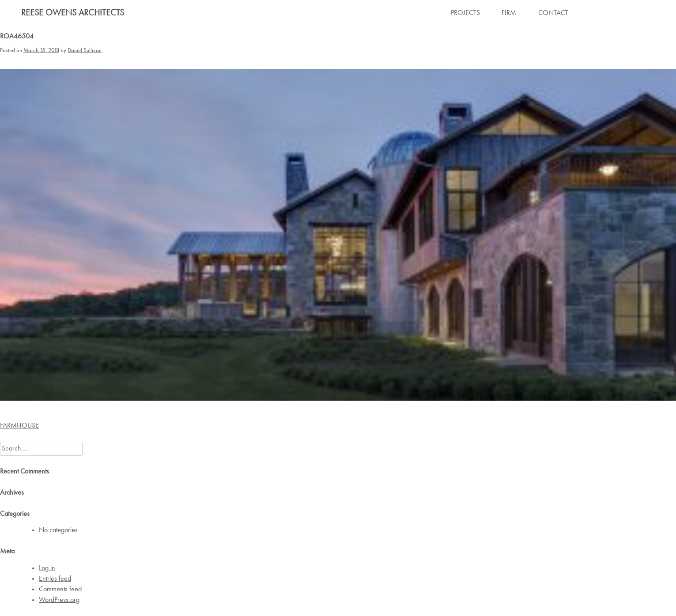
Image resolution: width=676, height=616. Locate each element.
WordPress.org (59, 600)
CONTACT (553, 13)
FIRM (509, 13)
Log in (47, 568)
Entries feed (55, 579)
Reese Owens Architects (73, 13)
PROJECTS (465, 13)
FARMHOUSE (19, 426)
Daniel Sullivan (85, 51)
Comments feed (60, 590)
